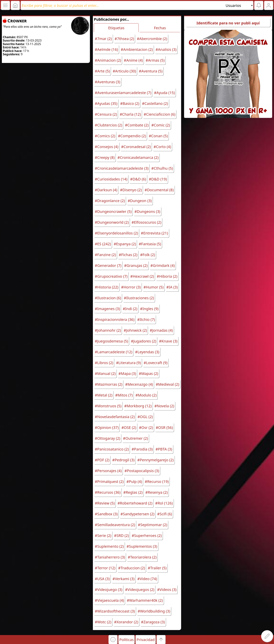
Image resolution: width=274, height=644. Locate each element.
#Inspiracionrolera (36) (115, 319)
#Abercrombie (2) (152, 39)
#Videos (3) (167, 590)
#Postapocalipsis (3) (142, 471)
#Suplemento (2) (109, 546)
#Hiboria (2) (167, 276)
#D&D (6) (138, 179)
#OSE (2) (129, 428)
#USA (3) (102, 579)
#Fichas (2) (128, 255)
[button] (113, 640)
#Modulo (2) (146, 395)
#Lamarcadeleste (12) (113, 352)
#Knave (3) (168, 341)
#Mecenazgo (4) (139, 384)
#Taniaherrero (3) (110, 557)
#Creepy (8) (105, 157)
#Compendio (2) (132, 136)
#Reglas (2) (133, 492)
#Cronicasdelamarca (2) (138, 157)
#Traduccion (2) (132, 568)
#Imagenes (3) (107, 309)
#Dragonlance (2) (110, 201)
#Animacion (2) (108, 60)
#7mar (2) (103, 39)
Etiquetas (116, 28)
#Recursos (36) (108, 492)
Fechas (160, 28)
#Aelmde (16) (106, 49)
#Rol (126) (164, 503)
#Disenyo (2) (131, 190)
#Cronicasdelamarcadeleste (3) (122, 168)
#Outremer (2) (136, 438)
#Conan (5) (158, 136)
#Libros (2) (104, 363)
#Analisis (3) (166, 49)
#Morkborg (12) (138, 406)
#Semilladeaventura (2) (115, 525)
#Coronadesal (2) (136, 147)
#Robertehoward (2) (135, 503)
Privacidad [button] (145, 640)
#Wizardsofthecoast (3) (115, 611)
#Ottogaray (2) (107, 438)
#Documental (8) (159, 190)
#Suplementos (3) (142, 546)
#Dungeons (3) (147, 211)
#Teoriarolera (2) (142, 557)
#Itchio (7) (146, 319)
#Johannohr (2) (108, 330)
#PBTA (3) (164, 449)
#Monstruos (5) (108, 406)
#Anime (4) (133, 60)
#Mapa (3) (127, 373)
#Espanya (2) (125, 244)
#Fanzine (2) (105, 255)
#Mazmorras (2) (109, 384)
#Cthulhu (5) (162, 168)
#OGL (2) (145, 417)
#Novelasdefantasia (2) (115, 417)
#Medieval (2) (168, 384)
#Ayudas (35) (106, 103)
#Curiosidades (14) (111, 179)
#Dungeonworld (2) (112, 222)
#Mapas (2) (149, 373)
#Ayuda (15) (164, 93)
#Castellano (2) (155, 103)
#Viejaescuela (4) (109, 600)
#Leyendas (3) (147, 352)
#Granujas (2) (136, 265)
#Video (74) (147, 579)
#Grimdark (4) (163, 265)
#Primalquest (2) (109, 482)
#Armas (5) (155, 60)
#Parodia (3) (142, 449)
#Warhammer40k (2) (145, 600)
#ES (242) (103, 244)
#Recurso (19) (157, 482)
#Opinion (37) (107, 428)
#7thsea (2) (124, 39)
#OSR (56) (164, 428)
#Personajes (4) (108, 471)
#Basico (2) (130, 103)
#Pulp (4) (134, 482)
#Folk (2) (148, 255)
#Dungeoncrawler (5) (113, 211)
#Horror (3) (131, 287)
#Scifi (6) (165, 514)
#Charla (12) (130, 114)
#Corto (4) (162, 147)
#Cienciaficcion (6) (160, 114)
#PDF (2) (102, 460)
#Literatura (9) (128, 363)
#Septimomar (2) (153, 525)
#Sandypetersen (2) (137, 514)
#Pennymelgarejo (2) (156, 460)
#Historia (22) (107, 287)
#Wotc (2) (103, 622)
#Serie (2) (103, 536)
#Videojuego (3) (109, 590)
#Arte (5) (102, 71)
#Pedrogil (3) (123, 460)
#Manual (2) (105, 373)
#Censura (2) (106, 114)
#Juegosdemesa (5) (111, 341)
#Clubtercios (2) (108, 125)
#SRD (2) (122, 536)
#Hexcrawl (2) (142, 276)
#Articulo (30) (124, 71)
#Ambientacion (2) (137, 49)
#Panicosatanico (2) (112, 449)
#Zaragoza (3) (153, 622)
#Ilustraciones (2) (139, 298)
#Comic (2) (161, 125)
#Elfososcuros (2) (146, 222)
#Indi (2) (130, 309)
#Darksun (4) (106, 190)
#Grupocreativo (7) (111, 276)
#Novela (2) (164, 406)
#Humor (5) (154, 287)
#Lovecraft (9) (156, 363)
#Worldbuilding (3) (154, 611)
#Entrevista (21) (154, 233)
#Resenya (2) (157, 492)
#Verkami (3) (123, 579)
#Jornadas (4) (161, 330)
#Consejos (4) (106, 147)
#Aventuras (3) (107, 82)
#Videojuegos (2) (140, 590)
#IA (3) (172, 287)
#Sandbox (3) (106, 514)
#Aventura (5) (151, 71)
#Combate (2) (137, 125)
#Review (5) (105, 503)
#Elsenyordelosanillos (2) (116, 233)
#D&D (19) (158, 179)
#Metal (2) (104, 395)
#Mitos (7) (124, 395)
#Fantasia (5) (150, 244)
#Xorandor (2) (126, 622)
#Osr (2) (146, 428)
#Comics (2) (105, 136)
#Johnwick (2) (135, 330)
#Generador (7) (108, 265)
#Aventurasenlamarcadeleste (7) (123, 93)
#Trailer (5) (157, 568)
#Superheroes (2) (147, 536)
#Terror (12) (105, 568)
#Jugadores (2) (144, 341)
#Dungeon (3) (140, 201)
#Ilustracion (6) (108, 298)
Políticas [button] (126, 640)
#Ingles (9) (149, 309)
